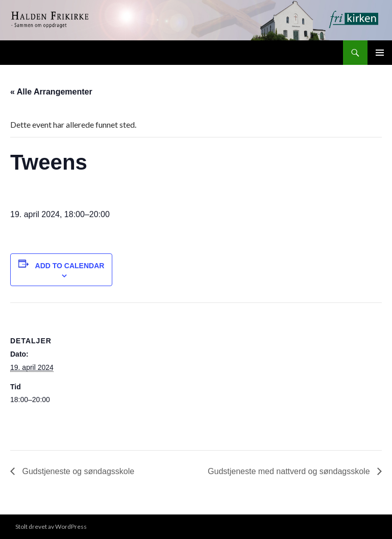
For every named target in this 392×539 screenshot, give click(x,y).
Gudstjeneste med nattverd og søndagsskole (290, 471)
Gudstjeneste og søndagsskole (77, 471)
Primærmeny (380, 53)
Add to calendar (70, 266)
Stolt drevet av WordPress (51, 526)
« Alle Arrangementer (51, 92)
